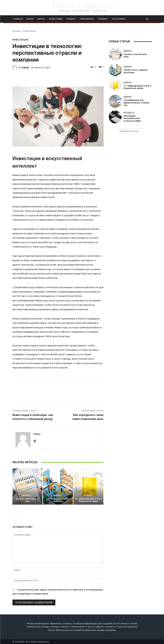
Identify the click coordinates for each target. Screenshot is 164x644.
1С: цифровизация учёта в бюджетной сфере (88, 500)
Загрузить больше (130, 131)
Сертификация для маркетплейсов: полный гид (136, 103)
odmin (25, 68)
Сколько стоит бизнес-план (27, 500)
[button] (147, 19)
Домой (16, 31)
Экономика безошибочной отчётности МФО (137, 118)
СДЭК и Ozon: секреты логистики (58, 500)
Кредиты (129, 114)
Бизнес (27, 495)
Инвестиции (30, 31)
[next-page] (21, 511)
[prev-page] (15, 511)
